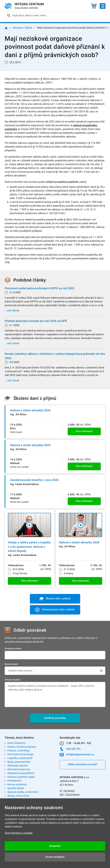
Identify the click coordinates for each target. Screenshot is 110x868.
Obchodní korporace (19, 769)
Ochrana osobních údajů (21, 777)
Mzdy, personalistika (19, 762)
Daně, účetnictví (16, 743)
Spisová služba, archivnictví (23, 792)
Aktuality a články (22, 28)
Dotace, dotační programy (22, 747)
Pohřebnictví (14, 781)
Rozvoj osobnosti (17, 785)
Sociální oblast (16, 788)
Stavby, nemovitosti (18, 796)
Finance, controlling (18, 751)
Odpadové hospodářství (21, 773)
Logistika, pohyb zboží (20, 758)
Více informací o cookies (19, 833)
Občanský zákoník (18, 766)
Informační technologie (20, 754)
